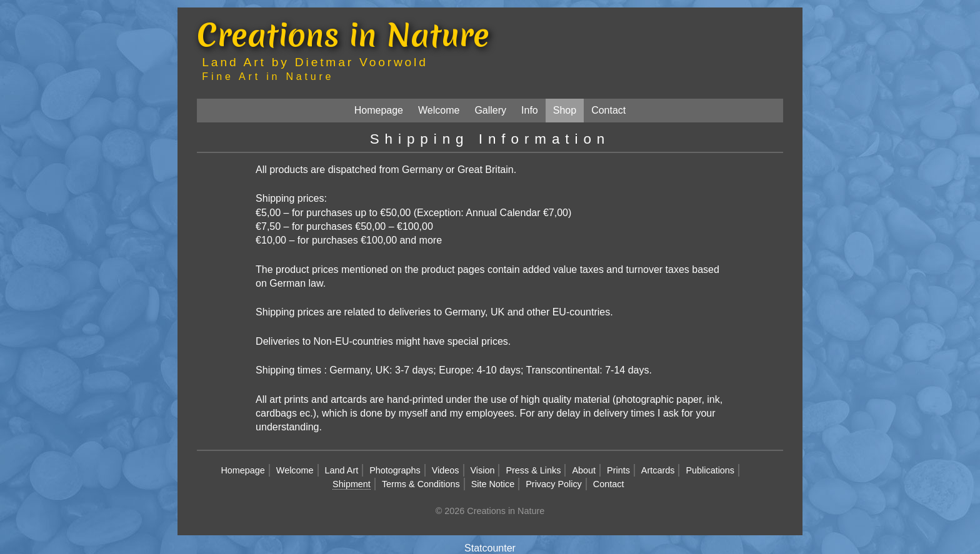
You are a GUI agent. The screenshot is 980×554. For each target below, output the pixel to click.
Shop (565, 110)
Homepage (379, 110)
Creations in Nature (343, 35)
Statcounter (490, 548)
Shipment (352, 484)
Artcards (658, 470)
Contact (608, 110)
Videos (446, 470)
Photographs (395, 470)
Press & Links (533, 470)
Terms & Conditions (421, 484)
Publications (710, 470)
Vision (483, 470)
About (584, 470)
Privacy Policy (554, 484)
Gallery (490, 110)
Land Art (342, 470)
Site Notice (493, 484)
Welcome (439, 110)
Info (530, 110)
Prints (618, 470)
